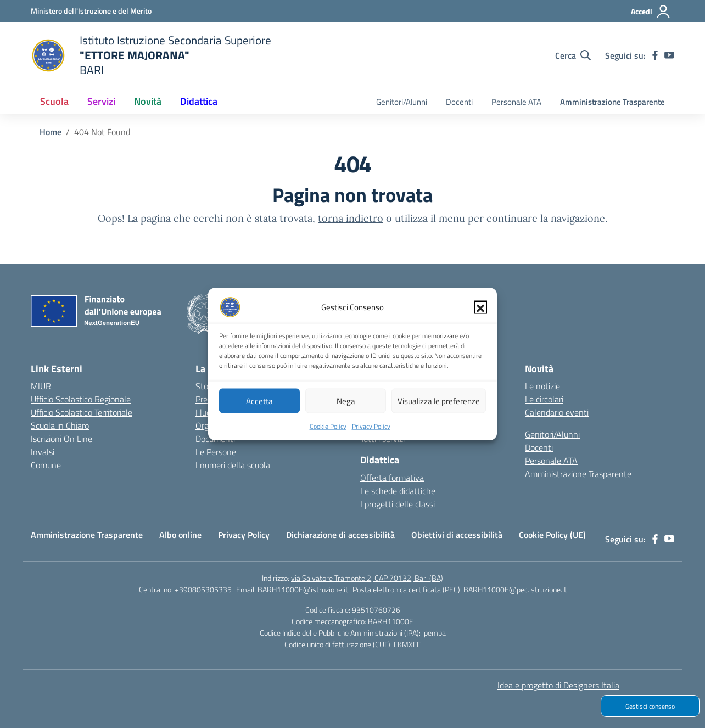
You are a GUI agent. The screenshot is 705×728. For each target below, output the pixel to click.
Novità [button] (148, 101)
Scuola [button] (54, 101)
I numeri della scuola (233, 465)
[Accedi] (651, 12)
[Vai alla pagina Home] (51, 132)
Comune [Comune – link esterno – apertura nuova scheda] (46, 465)
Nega (346, 408)
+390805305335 (203, 589)
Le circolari (544, 399)
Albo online (180, 535)
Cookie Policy (328, 433)
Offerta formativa (392, 478)
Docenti (459, 102)
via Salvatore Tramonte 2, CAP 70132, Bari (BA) (367, 578)
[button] (480, 315)
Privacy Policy (371, 433)
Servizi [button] (101, 101)
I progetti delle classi (398, 504)
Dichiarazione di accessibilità (340, 535)
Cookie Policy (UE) (552, 535)
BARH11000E (391, 621)
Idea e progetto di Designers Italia (558, 685)
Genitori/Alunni (402, 102)
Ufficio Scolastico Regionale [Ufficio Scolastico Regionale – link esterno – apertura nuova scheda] (81, 399)
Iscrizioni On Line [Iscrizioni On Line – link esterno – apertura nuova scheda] (61, 439)
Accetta (259, 408)
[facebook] (655, 55)
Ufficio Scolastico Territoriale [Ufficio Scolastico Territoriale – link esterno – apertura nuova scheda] (82, 412)
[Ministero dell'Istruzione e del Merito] (91, 11)
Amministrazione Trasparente (612, 102)
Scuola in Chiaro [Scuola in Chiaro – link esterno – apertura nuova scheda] (60, 425)
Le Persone (216, 452)
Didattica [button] (199, 101)
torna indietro (351, 218)
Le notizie (542, 386)
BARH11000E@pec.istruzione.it (515, 589)
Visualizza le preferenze (439, 408)
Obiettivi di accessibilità (457, 535)
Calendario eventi (557, 412)
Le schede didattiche (398, 491)
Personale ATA (516, 102)
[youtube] (669, 55)
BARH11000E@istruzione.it (303, 589)
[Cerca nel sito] (573, 55)
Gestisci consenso (650, 706)
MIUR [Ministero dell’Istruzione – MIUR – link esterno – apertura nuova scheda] (41, 386)
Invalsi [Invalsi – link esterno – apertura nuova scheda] (43, 452)
